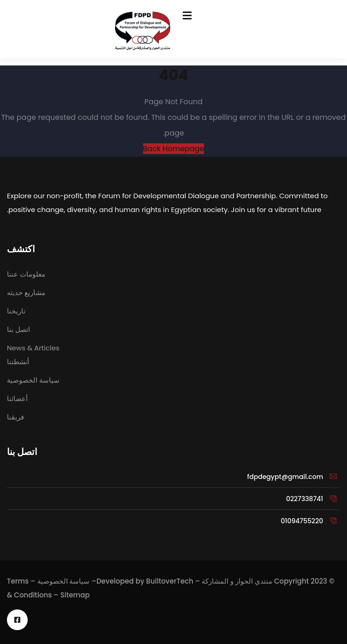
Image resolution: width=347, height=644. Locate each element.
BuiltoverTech (170, 581)
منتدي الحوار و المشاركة (237, 581)
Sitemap (75, 595)
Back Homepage (174, 149)
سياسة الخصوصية (64, 581)
